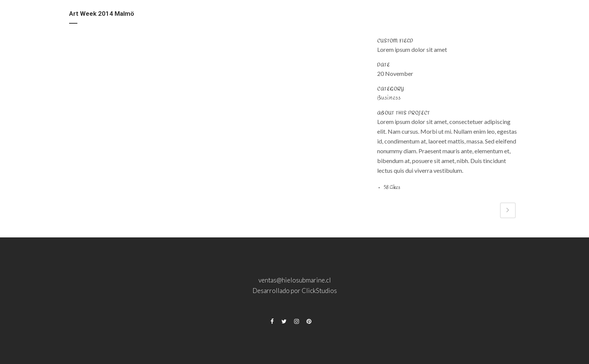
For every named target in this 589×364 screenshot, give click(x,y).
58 (392, 187)
